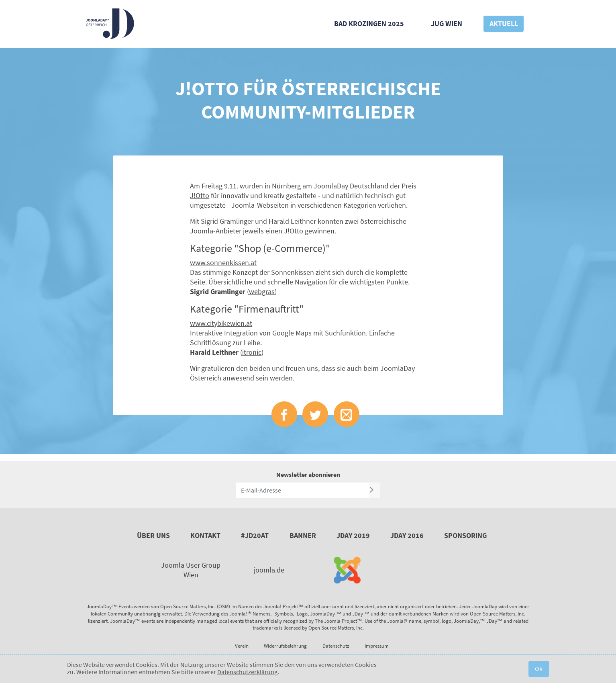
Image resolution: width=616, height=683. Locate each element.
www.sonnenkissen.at (223, 263)
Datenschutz (336, 646)
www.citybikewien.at (221, 323)
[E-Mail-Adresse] (302, 490)
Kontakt (205, 535)
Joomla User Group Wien (191, 570)
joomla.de (269, 570)
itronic (252, 352)
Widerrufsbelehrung (285, 646)
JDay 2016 (407, 535)
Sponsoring (465, 535)
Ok (539, 669)
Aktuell (504, 24)
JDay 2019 (353, 535)
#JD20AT (255, 535)
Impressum (377, 646)
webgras (262, 291)
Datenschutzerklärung (247, 672)
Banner (303, 535)
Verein (242, 646)
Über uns (153, 535)
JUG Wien (447, 24)
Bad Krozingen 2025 (369, 24)
